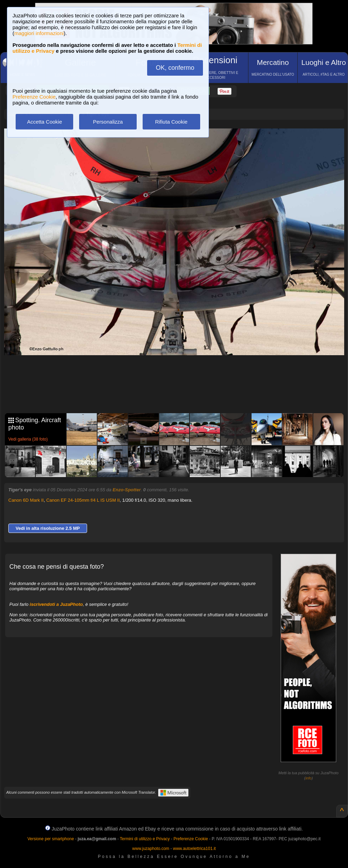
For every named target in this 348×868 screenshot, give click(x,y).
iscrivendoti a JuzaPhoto (56, 604)
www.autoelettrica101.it (194, 849)
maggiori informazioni (39, 33)
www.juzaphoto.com (151, 849)
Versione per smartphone (51, 839)
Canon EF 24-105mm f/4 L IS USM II (83, 500)
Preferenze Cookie (34, 97)
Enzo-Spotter (127, 490)
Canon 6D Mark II (26, 500)
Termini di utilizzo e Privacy (145, 839)
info (308, 778)
